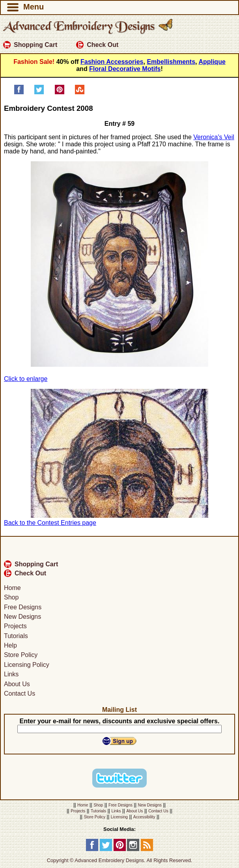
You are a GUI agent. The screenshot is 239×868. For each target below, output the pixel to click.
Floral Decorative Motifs (125, 69)
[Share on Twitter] (39, 92)
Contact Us (20, 693)
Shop (11, 597)
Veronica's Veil (214, 137)
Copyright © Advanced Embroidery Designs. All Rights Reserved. (120, 860)
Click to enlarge (26, 379)
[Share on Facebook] (19, 92)
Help (10, 645)
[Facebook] (92, 849)
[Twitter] (106, 849)
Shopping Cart (30, 45)
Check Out (97, 45)
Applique (212, 62)
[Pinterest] (120, 849)
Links (11, 674)
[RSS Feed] (147, 849)
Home (12, 588)
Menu (25, 7)
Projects (15, 626)
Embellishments (171, 62)
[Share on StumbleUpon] (80, 92)
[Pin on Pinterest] (60, 92)
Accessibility (144, 817)
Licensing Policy (27, 665)
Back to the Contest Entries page (50, 523)
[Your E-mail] (119, 729)
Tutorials (16, 636)
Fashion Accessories (112, 62)
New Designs (22, 617)
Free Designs (23, 607)
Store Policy (21, 655)
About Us (17, 684)
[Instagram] (133, 849)
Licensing (119, 817)
